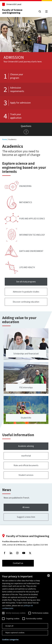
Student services (26, 475)
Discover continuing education (26, 302)
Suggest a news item (26, 517)
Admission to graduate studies (26, 292)
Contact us (18, 563)
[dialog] (26, 608)
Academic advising (26, 446)
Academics (12, 139)
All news (26, 507)
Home (5, 139)
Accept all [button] (9, 626)
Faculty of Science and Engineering (12, 11)
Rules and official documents (26, 465)
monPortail (26, 456)
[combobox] (49, 576)
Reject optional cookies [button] (15, 633)
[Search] (40, 11)
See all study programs (26, 282)
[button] (10, 640)
